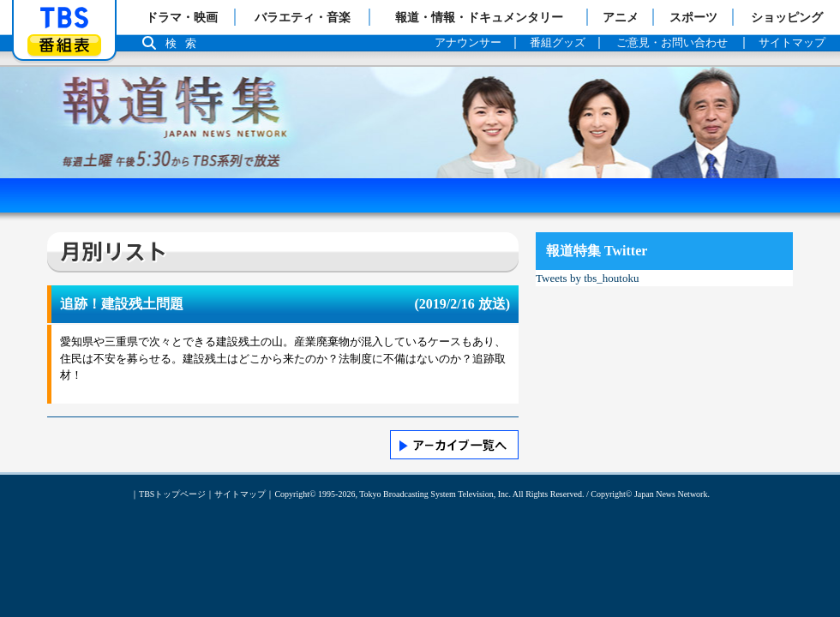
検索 (185, 43)
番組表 (64, 45)
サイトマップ (240, 494)
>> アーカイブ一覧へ (454, 445)
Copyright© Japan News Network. (650, 494)
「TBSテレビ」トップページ (64, 18)
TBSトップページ (172, 494)
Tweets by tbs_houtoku (587, 278)
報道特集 (420, 75)
